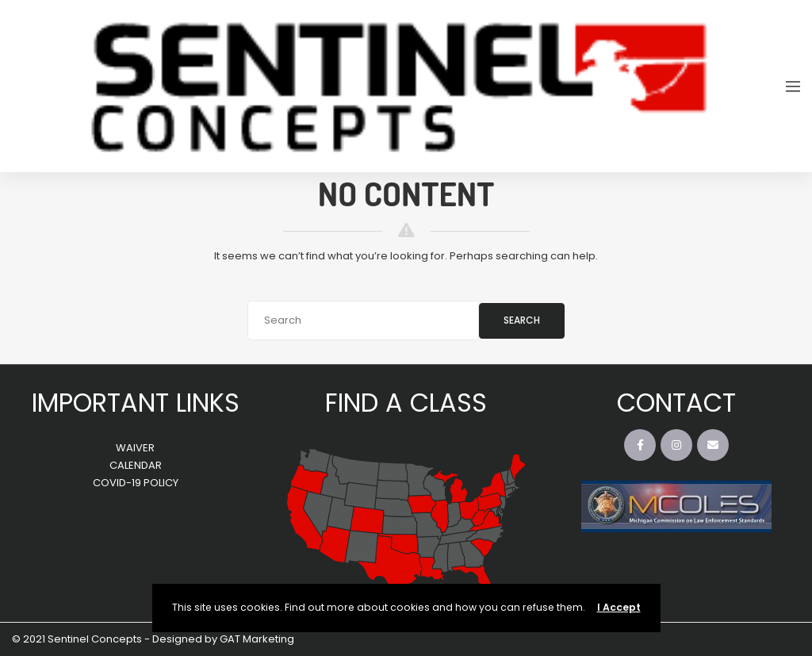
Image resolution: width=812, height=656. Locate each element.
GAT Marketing (257, 639)
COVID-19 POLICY (136, 483)
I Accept (619, 607)
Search (522, 320)
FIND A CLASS (406, 403)
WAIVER (135, 448)
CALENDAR (136, 465)
